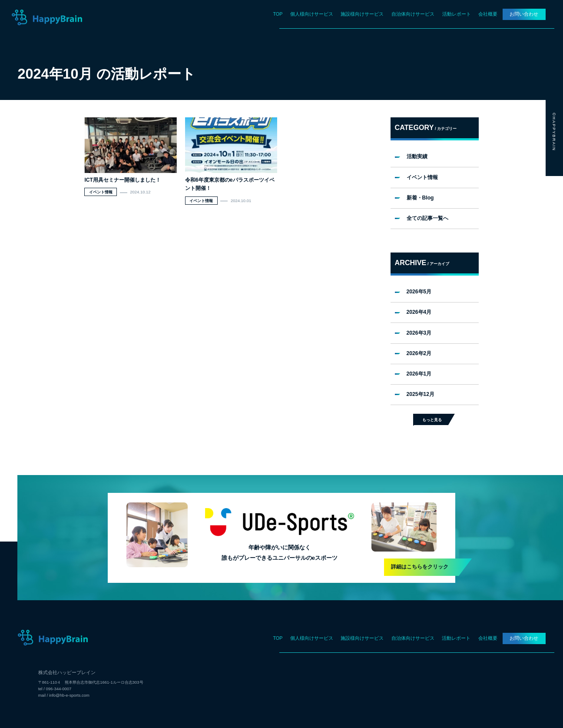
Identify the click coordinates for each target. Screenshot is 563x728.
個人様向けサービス (312, 14)
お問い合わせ (524, 14)
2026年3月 (419, 333)
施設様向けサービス (362, 14)
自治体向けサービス (413, 14)
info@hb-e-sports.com (69, 695)
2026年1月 (419, 374)
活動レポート (457, 14)
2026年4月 (419, 312)
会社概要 (488, 14)
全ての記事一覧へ (427, 218)
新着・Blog (420, 198)
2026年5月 (419, 292)
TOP (278, 14)
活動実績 (417, 156)
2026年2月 (419, 353)
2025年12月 (421, 394)
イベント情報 (422, 177)
